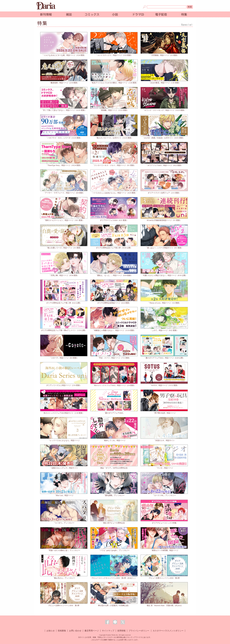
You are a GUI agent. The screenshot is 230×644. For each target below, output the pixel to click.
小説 (115, 14)
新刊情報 (46, 14)
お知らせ (51, 631)
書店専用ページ (92, 631)
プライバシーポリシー (139, 631)
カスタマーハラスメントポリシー (168, 631)
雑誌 (69, 14)
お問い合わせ (75, 631)
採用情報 (121, 631)
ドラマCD (138, 14)
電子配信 (161, 14)
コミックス (92, 14)
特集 (184, 14)
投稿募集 (62, 631)
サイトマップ (108, 631)
